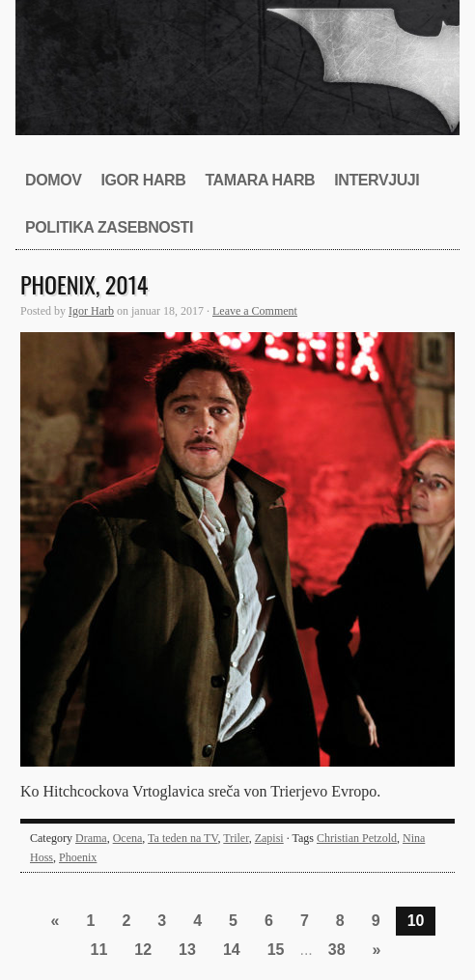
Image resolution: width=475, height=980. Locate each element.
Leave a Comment (255, 311)
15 (276, 950)
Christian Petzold (357, 838)
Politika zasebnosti (109, 227)
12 (143, 950)
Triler (236, 838)
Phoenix (78, 857)
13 (187, 950)
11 (98, 950)
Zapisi (269, 838)
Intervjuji (377, 180)
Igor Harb (143, 180)
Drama (91, 838)
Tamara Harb (260, 180)
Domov (53, 180)
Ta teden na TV (182, 838)
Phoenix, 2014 (84, 284)
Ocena (128, 838)
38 (337, 950)
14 (232, 950)
